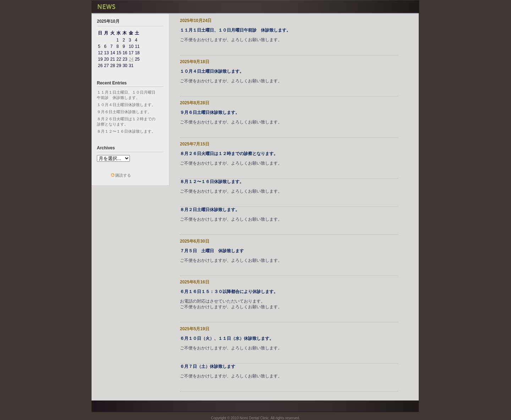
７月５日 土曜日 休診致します (212, 251)
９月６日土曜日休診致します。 (124, 112)
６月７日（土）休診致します (208, 366)
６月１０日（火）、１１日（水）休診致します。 (227, 338)
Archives (106, 148)
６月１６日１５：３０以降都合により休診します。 (229, 292)
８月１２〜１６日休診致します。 (126, 131)
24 (131, 59)
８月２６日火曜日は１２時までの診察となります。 (229, 154)
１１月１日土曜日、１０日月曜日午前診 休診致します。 (235, 30)
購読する (123, 175)
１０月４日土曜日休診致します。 (126, 105)
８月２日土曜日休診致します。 (210, 210)
